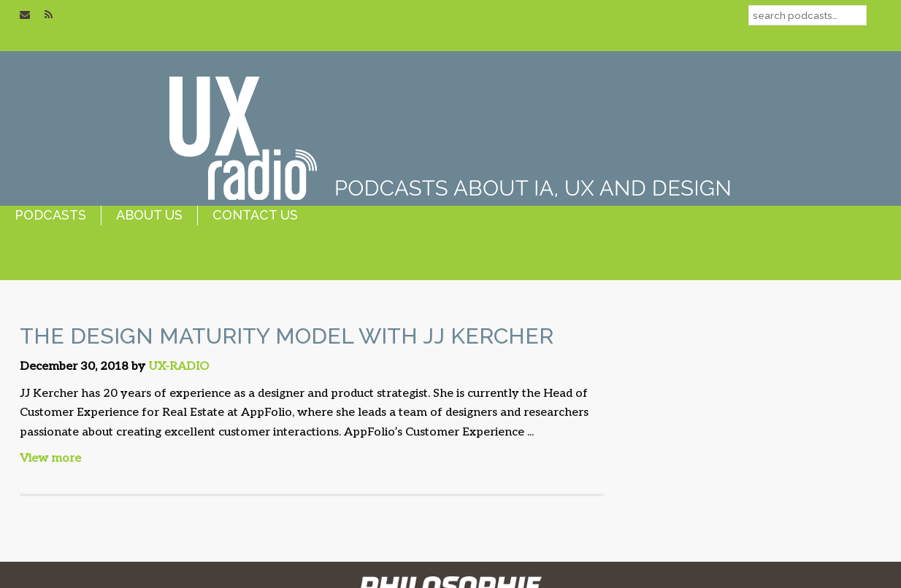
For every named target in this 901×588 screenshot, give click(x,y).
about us (149, 215)
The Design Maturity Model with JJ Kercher (287, 336)
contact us (255, 215)
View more (50, 459)
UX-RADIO (179, 367)
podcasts (50, 215)
